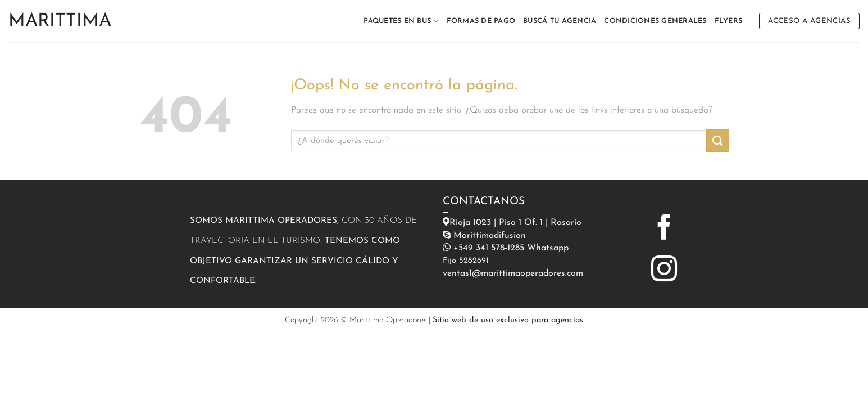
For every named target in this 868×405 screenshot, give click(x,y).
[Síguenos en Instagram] (664, 271)
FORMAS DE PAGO (481, 21)
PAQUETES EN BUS (401, 21)
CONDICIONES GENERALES (655, 21)
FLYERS (729, 21)
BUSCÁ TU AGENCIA (560, 21)
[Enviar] (717, 140)
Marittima (60, 21)
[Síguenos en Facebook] (664, 229)
